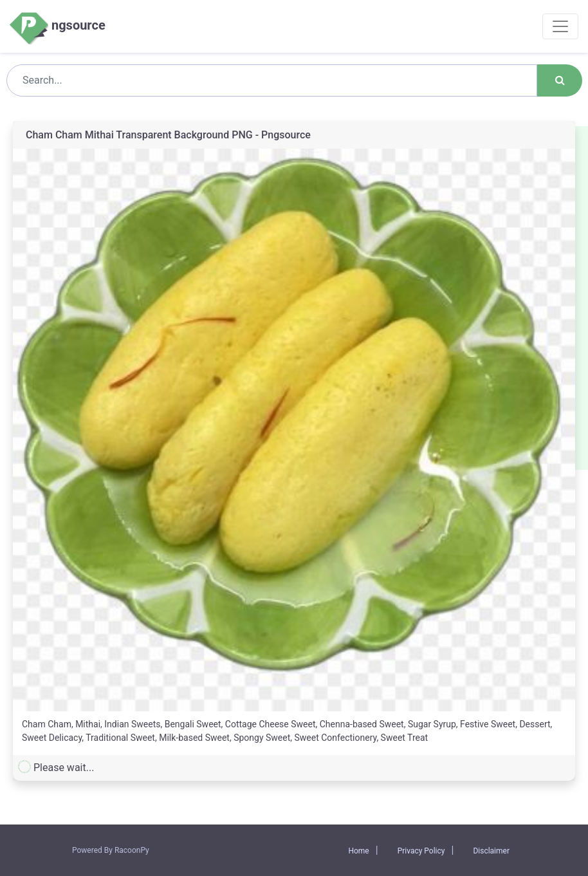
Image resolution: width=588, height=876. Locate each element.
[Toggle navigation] (560, 26)
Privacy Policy (421, 851)
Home (358, 851)
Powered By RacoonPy (111, 850)
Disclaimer (491, 851)
